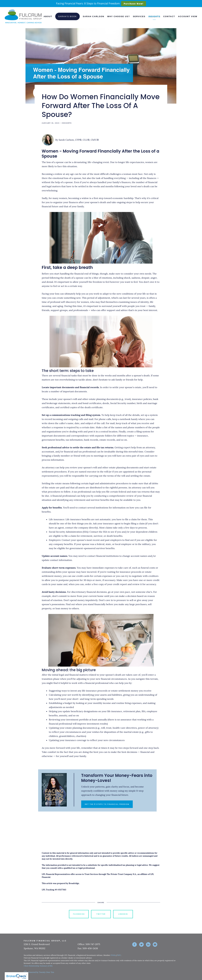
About (48, 16)
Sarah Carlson (93, 16)
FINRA (113, 955)
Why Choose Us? (119, 16)
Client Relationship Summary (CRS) (38, 966)
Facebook (79, 914)
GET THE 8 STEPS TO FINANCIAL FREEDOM (107, 804)
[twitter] (141, 944)
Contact (169, 16)
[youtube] (155, 944)
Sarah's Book (67, 16)
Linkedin (123, 914)
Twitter (101, 914)
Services (139, 16)
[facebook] (135, 944)
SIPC (119, 955)
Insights (154, 16)
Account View (188, 16)
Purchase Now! (134, 4)
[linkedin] (148, 944)
